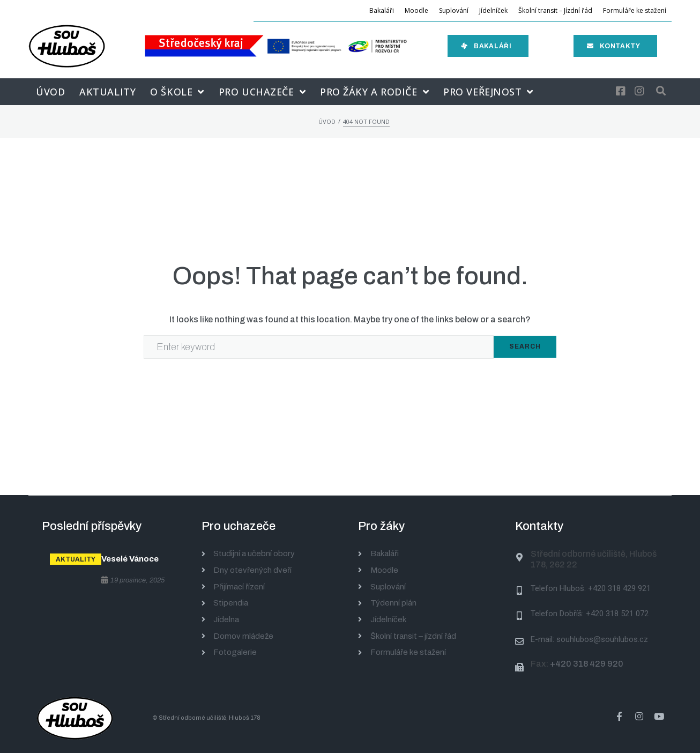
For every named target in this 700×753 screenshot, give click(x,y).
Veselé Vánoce (130, 559)
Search (525, 346)
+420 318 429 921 (619, 588)
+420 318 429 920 (587, 664)
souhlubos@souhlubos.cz (602, 639)
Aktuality (76, 559)
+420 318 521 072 (617, 614)
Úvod (327, 121)
